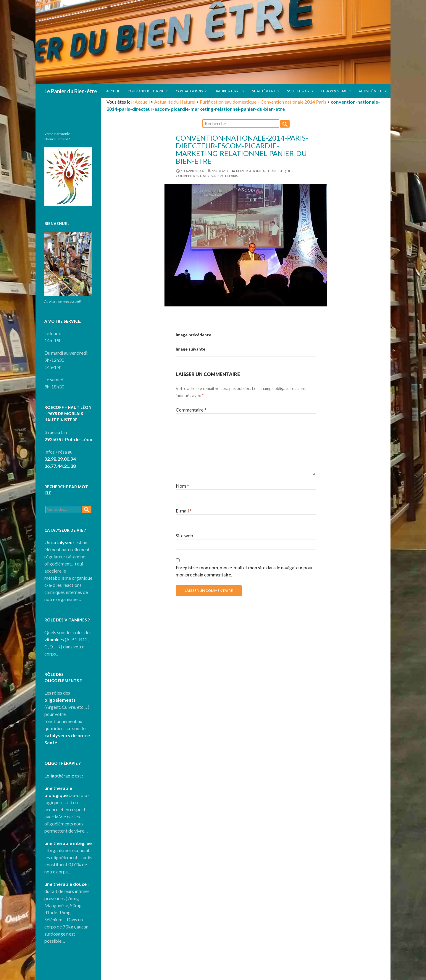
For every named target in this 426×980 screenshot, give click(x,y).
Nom (182, 486)
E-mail (184, 511)
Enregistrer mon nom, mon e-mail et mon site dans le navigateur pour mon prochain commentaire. (244, 571)
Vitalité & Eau (264, 91)
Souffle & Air (298, 91)
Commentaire (191, 410)
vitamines (54, 639)
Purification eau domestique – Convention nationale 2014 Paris (263, 102)
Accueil (113, 91)
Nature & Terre (227, 91)
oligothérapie (60, 776)
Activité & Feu (371, 91)
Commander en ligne (146, 91)
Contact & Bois (189, 91)
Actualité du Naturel (175, 102)
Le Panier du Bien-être (71, 91)
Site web (184, 535)
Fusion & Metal (334, 91)
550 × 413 (220, 171)
